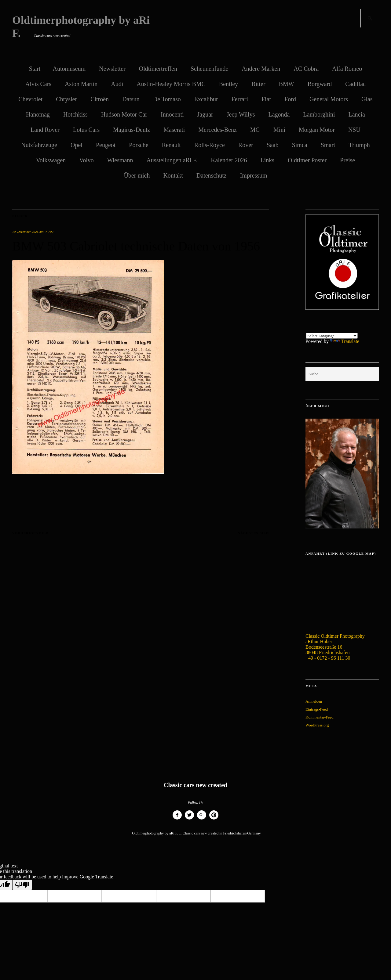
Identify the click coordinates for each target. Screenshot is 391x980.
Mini (279, 130)
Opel (77, 145)
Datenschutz (212, 175)
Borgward (320, 84)
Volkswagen (51, 160)
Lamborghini (319, 114)
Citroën (100, 99)
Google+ (202, 819)
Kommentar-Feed (319, 717)
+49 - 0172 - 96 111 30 (328, 658)
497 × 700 (46, 232)
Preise (347, 160)
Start (35, 69)
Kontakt (173, 175)
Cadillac (355, 84)
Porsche (139, 145)
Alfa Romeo (347, 69)
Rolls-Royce (210, 145)
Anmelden (314, 701)
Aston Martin (81, 84)
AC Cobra (306, 69)
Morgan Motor (317, 130)
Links (267, 160)
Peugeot (106, 145)
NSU (354, 130)
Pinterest (214, 819)
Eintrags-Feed (317, 709)
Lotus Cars (86, 130)
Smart (328, 145)
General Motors (329, 99)
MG (255, 130)
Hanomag (38, 114)
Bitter (258, 84)
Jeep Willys (241, 114)
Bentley (228, 84)
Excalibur (206, 99)
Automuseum (69, 69)
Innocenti (172, 114)
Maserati (174, 130)
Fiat (266, 99)
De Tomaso (167, 99)
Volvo (86, 160)
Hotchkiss (75, 114)
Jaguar (205, 114)
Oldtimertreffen (158, 69)
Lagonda (279, 114)
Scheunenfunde (209, 69)
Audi (117, 84)
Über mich (137, 175)
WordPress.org (317, 725)
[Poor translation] (22, 885)
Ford (290, 99)
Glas (367, 99)
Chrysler (66, 99)
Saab (273, 145)
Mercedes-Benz (217, 130)
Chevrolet (30, 99)
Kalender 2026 (229, 160)
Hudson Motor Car (124, 114)
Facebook (177, 819)
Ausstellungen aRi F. (172, 160)
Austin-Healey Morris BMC (171, 84)
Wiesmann (120, 160)
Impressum (254, 175)
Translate (345, 341)
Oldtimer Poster (307, 160)
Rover (246, 145)
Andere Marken (261, 69)
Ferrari (240, 99)
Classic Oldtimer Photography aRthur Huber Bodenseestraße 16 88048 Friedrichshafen (335, 644)
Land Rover (45, 130)
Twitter (189, 819)
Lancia (356, 114)
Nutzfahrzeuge (39, 145)
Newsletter (112, 69)
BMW (287, 84)
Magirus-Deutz (132, 130)
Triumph (359, 145)
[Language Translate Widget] (332, 336)
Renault (171, 145)
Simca (300, 145)
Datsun (131, 99)
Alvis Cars (38, 84)
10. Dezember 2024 (25, 232)
